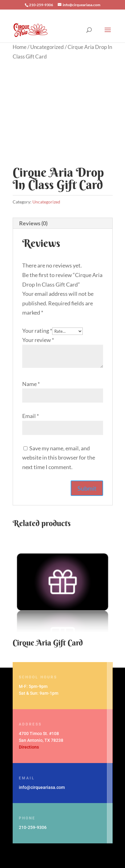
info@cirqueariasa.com (42, 787)
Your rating (37, 331)
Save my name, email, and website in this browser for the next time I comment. (59, 458)
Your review (38, 340)
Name (31, 384)
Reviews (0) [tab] (33, 223)
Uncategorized (47, 47)
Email (31, 416)
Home (20, 47)
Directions (29, 747)
